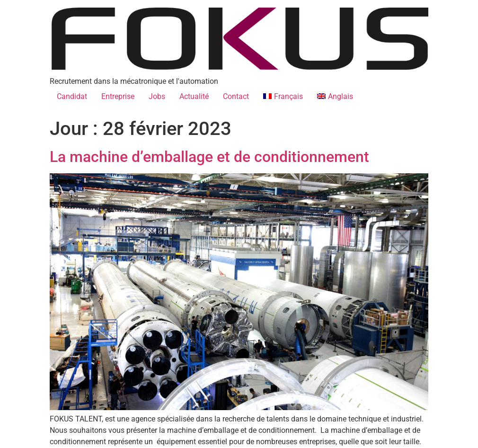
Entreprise (118, 96)
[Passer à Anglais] (335, 97)
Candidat (72, 96)
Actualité (194, 96)
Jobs (157, 96)
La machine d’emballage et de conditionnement (211, 157)
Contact (236, 96)
